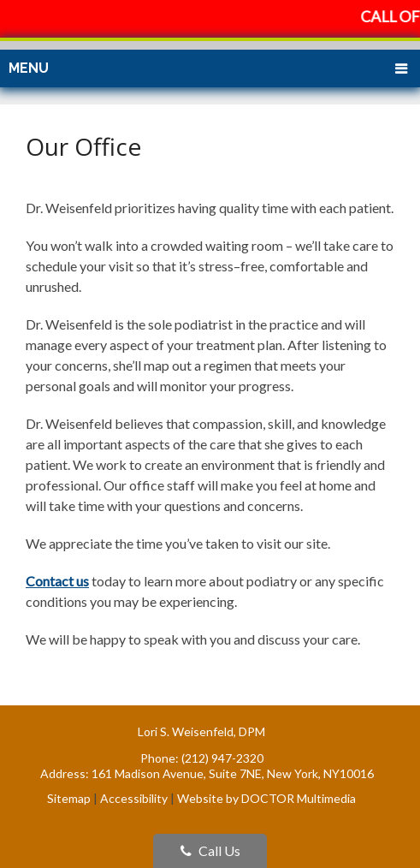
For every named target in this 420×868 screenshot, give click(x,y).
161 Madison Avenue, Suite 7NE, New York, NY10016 (233, 773)
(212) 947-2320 (222, 758)
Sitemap (69, 798)
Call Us (210, 850)
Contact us (57, 581)
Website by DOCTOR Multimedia (266, 798)
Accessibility (134, 798)
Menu (29, 68)
